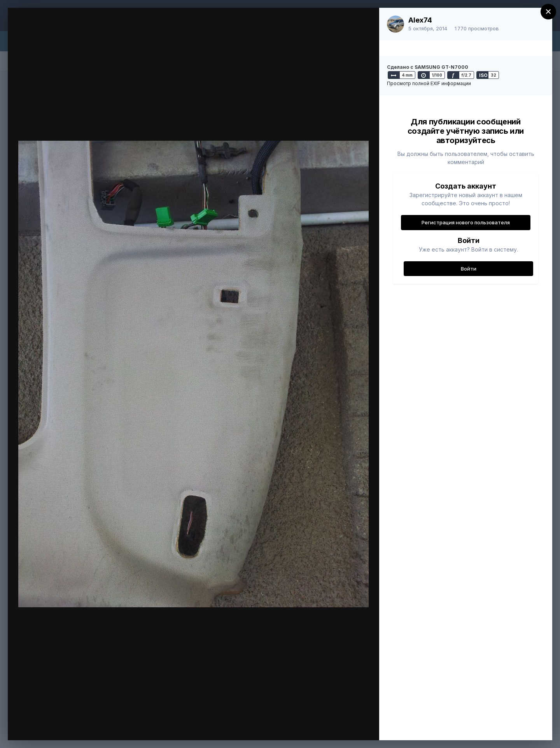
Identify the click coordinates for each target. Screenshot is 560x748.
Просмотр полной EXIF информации (429, 83)
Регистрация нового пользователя (466, 222)
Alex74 (420, 20)
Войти (469, 269)
